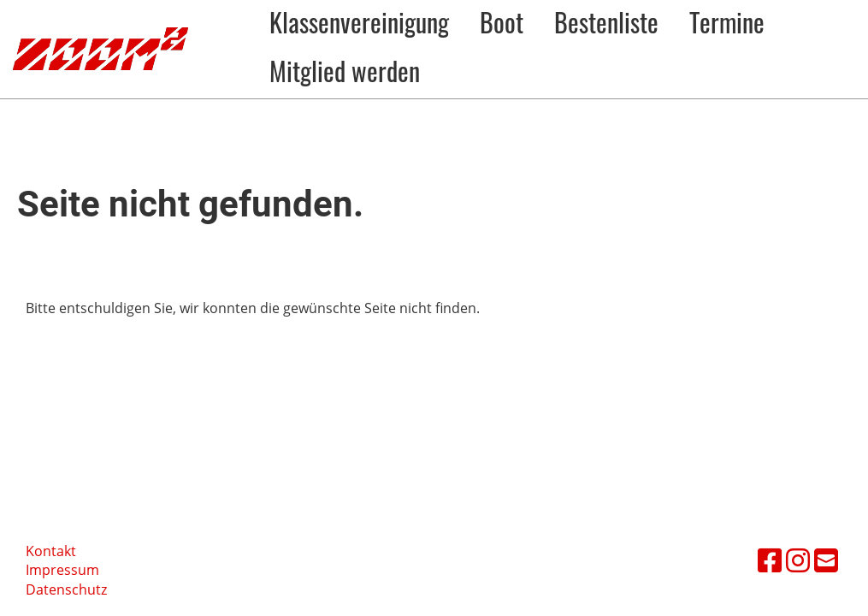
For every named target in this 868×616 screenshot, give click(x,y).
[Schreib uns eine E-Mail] (826, 560)
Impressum (62, 570)
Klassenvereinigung (359, 22)
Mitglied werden (345, 71)
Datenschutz (66, 589)
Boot (502, 22)
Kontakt (51, 551)
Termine (727, 22)
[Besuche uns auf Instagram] (798, 560)
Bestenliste (606, 22)
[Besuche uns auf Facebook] (770, 560)
